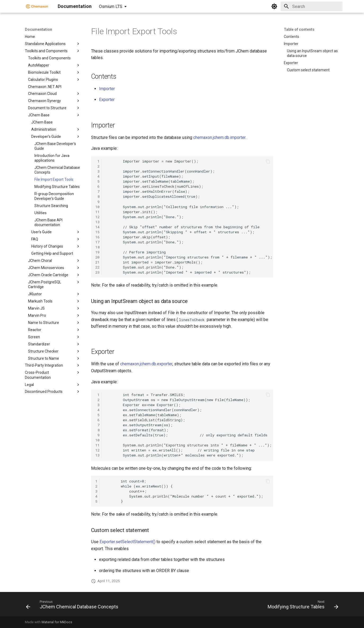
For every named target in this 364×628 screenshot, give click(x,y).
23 (97, 272)
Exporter (107, 100)
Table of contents (299, 29)
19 (97, 252)
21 (97, 262)
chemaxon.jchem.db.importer (219, 137)
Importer (107, 89)
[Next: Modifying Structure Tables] (302, 606)
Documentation (39, 29)
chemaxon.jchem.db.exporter (146, 364)
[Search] (312, 6)
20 (97, 257)
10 (97, 207)
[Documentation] (37, 6)
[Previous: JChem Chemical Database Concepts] (73, 606)
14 (97, 227)
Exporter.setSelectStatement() (127, 542)
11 (97, 212)
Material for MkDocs (57, 622)
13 (97, 222)
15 (97, 232)
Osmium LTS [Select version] (111, 6)
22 (97, 267)
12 (97, 217)
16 (97, 237)
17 (97, 242)
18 (97, 247)
